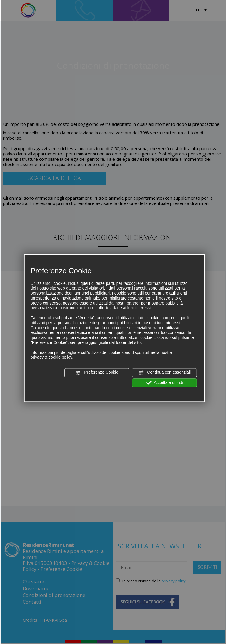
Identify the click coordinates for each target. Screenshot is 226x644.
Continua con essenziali (164, 373)
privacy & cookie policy (51, 357)
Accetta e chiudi (165, 383)
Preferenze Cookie (97, 373)
